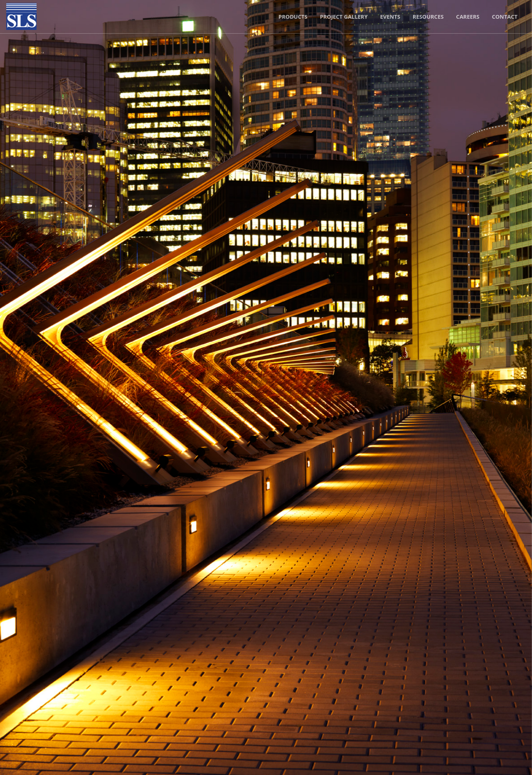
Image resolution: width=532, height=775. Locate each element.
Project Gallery (344, 17)
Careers (468, 17)
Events (390, 17)
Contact (505, 17)
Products (293, 17)
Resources (428, 17)
